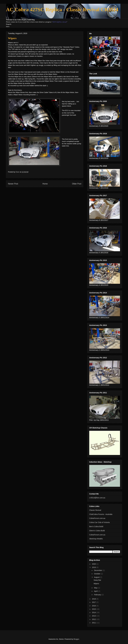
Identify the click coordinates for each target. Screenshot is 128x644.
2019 (94, 567)
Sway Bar (97, 580)
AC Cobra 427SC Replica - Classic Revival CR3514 (62, 9)
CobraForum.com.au (97, 518)
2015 (94, 609)
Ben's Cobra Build (96, 526)
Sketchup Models (96, 539)
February (98, 595)
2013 (94, 616)
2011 (94, 623)
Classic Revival (95, 510)
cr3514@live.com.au (97, 498)
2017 (94, 602)
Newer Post (13, 184)
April (96, 591)
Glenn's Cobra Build (97, 531)
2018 (94, 599)
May (96, 588)
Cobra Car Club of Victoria (99, 522)
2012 (94, 619)
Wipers (96, 584)
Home (45, 184)
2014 (94, 612)
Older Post (77, 184)
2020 (94, 564)
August (97, 577)
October (97, 574)
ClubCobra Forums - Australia (101, 514)
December (98, 570)
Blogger (76, 639)
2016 (94, 606)
